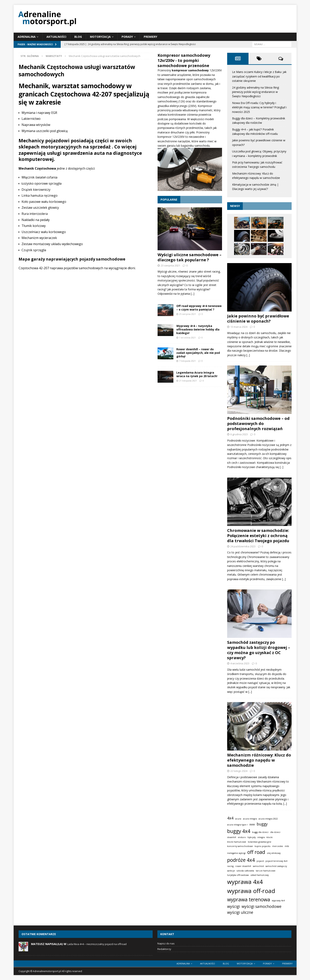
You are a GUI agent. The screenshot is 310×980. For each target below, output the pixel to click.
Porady (127, 37)
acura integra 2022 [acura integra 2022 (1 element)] (268, 819)
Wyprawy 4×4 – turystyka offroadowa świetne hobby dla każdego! (198, 329)
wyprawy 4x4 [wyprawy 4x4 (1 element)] (278, 901)
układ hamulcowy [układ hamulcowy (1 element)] (260, 875)
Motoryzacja (100, 37)
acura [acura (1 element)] (238, 819)
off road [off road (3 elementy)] (256, 852)
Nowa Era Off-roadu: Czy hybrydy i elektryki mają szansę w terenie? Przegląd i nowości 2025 (259, 107)
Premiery (150, 37)
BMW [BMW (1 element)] (252, 825)
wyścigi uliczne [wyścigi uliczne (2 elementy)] (240, 912)
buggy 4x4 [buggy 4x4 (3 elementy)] (239, 831)
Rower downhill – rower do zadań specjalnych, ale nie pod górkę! (198, 353)
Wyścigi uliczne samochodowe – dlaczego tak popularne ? (189, 257)
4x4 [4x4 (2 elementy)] (230, 818)
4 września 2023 (240, 663)
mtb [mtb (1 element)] (287, 846)
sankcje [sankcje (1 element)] (231, 871)
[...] (193, 294)
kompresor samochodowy (191, 70)
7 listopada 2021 (187, 361)
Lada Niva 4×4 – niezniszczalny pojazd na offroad (97, 944)
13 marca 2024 (239, 327)
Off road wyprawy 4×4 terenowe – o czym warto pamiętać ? (199, 308)
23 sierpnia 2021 (170, 265)
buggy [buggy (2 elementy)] (262, 824)
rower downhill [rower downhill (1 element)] (243, 866)
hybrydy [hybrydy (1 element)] (252, 837)
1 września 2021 (187, 338)
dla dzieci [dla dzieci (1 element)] (275, 832)
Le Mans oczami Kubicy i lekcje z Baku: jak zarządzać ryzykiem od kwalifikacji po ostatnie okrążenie (259, 76)
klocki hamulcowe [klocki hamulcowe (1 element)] (237, 842)
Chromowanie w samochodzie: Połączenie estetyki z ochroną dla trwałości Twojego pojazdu (258, 535)
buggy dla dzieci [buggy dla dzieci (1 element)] (260, 832)
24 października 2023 (243, 546)
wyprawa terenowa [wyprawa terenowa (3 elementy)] (249, 899)
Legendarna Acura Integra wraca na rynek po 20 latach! (197, 374)
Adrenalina (27, 37)
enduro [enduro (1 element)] (242, 837)
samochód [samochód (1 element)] (258, 866)
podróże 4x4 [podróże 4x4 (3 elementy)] (241, 860)
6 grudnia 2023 (239, 434)
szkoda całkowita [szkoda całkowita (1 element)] (245, 871)
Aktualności (56, 37)
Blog (78, 37)
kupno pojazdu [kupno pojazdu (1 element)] (263, 846)
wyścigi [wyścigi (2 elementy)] (233, 906)
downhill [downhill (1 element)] (232, 837)
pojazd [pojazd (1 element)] (260, 861)
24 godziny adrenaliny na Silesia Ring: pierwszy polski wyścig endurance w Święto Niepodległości (256, 92)
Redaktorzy (164, 949)
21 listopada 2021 (188, 381)
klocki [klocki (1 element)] (270, 837)
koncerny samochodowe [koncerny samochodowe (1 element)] (240, 846)
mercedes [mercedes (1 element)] (278, 846)
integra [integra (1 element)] (261, 837)
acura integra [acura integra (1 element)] (250, 819)
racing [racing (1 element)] (230, 866)
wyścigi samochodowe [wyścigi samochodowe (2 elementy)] (262, 906)
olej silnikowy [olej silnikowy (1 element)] (274, 853)
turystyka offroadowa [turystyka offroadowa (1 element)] (238, 875)
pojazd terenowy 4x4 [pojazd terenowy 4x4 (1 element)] (276, 861)
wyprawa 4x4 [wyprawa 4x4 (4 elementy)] (245, 882)
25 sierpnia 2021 (188, 314)
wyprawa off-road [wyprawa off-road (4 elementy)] (251, 891)
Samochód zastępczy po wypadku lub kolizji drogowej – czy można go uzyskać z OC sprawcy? (259, 650)
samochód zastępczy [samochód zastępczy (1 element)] (276, 866)
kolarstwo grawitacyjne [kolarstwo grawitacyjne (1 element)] (260, 842)
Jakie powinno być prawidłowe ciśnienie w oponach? (258, 319)
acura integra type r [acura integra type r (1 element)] (237, 825)
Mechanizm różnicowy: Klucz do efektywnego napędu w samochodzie (259, 760)
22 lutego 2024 (239, 771)
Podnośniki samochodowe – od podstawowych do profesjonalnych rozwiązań (258, 423)
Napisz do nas (166, 943)
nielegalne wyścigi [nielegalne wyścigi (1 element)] (236, 853)
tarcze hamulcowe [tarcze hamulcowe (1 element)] (266, 871)
